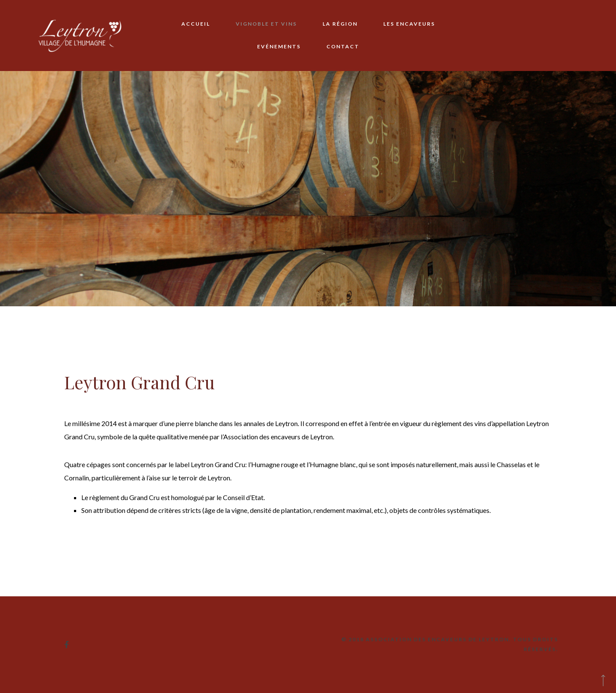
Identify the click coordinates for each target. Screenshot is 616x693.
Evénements (279, 46)
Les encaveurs (409, 24)
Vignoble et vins (266, 24)
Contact (343, 46)
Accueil (196, 24)
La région (340, 24)
